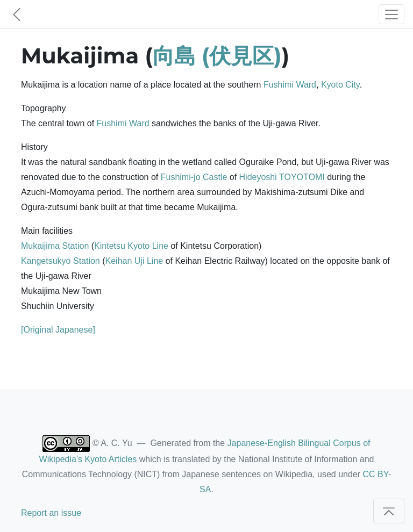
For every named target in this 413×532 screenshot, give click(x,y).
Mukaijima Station (55, 246)
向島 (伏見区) (217, 56)
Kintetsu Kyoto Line (131, 246)
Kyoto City (340, 85)
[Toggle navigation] (391, 14)
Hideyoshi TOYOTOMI (282, 177)
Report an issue (51, 513)
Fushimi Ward (290, 85)
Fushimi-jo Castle (194, 177)
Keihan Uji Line (134, 261)
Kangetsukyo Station (60, 261)
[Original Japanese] (58, 330)
